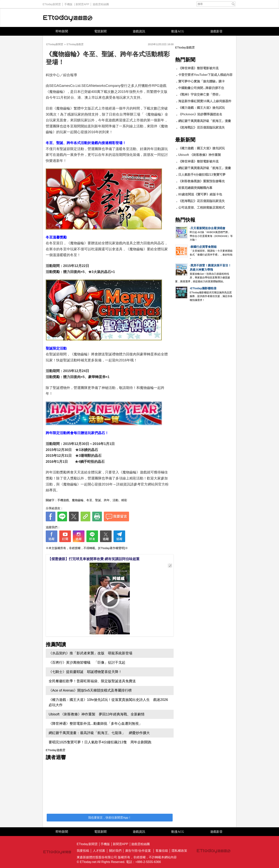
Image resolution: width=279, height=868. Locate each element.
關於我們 (115, 851)
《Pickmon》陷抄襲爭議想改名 (200, 114)
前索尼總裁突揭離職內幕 (195, 188)
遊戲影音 (216, 31)
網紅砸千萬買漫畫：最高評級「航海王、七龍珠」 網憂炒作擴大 (99, 733)
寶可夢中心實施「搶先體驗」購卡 (201, 81)
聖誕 (98, 500)
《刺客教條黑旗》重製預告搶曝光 (201, 181)
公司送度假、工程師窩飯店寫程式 (201, 208)
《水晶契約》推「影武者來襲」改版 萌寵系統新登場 (90, 653)
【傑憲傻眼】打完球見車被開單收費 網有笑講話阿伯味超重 (94, 559)
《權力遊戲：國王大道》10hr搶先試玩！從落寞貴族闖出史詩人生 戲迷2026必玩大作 (108, 702)
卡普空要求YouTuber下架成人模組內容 (205, 75)
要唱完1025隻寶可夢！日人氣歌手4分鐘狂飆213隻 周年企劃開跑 (100, 742)
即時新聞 (62, 31)
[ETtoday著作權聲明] (112, 548)
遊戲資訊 (139, 31)
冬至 (89, 500)
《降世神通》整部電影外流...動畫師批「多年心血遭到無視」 (95, 724)
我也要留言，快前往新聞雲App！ (110, 817)
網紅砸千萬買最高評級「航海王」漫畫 (205, 121)
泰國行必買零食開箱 (204, 247)
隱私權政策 (179, 851)
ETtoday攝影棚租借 (203, 288)
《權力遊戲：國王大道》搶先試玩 (201, 108)
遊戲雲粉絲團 (101, 3)
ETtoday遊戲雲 (68, 18)
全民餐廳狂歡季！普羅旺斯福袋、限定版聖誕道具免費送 (92, 681)
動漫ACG (178, 31)
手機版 (68, 3)
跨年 (107, 500)
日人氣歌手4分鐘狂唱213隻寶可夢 (202, 175)
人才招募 (99, 851)
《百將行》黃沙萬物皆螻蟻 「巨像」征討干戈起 (87, 662)
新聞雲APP (82, 3)
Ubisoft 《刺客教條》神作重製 (200, 155)
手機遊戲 (63, 500)
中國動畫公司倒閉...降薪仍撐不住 (201, 88)
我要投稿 (83, 851)
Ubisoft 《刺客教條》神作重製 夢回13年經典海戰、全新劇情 (97, 714)
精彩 (124, 500)
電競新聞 (100, 31)
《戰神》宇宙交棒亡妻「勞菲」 (200, 95)
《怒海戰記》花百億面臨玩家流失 (201, 127)
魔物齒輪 (78, 500)
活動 (115, 500)
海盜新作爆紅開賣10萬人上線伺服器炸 (205, 101)
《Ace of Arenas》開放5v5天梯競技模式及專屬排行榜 (90, 690)
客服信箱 (162, 851)
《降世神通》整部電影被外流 (198, 68)
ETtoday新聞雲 (52, 3)
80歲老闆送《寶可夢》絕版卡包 (200, 194)
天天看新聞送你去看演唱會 (208, 228)
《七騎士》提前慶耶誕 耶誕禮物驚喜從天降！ (85, 672)
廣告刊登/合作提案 (138, 851)
